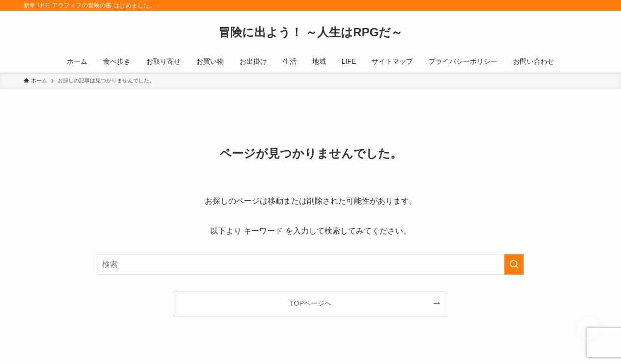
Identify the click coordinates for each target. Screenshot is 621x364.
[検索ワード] (311, 264)
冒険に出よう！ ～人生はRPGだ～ (311, 32)
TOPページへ (310, 303)
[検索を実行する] (514, 264)
